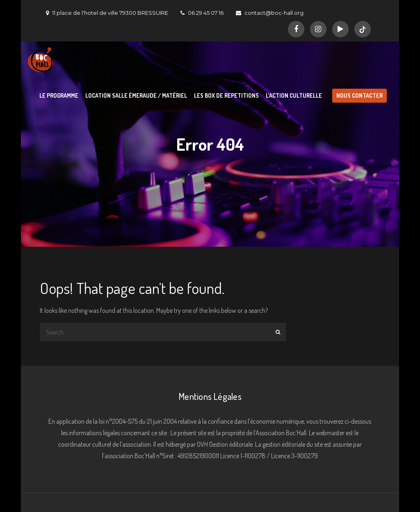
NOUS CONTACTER (360, 95)
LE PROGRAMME (59, 95)
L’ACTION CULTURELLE (294, 95)
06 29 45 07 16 (202, 13)
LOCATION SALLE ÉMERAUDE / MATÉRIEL (136, 95)
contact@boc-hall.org (270, 13)
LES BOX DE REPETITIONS (226, 95)
